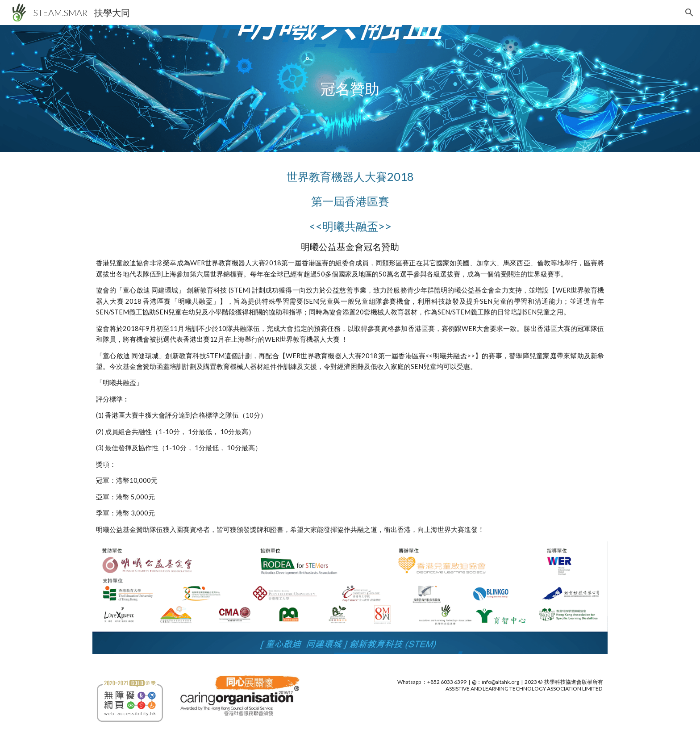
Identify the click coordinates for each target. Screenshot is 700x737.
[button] (689, 13)
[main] (350, 89)
